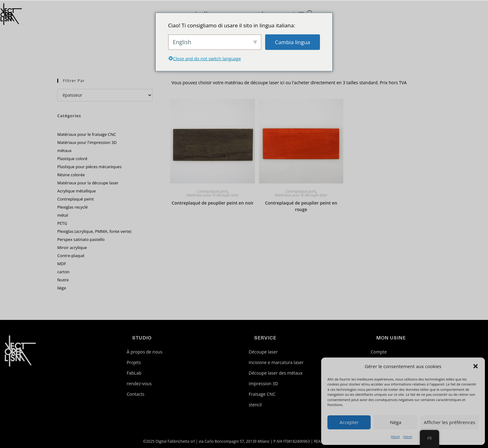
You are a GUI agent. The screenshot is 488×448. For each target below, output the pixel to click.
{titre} (395, 437)
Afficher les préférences (450, 422)
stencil (255, 405)
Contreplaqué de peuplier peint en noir (213, 203)
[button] (476, 366)
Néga (396, 422)
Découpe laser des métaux (276, 373)
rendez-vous (139, 383)
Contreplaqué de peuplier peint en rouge (301, 206)
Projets (134, 362)
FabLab (134, 373)
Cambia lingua (293, 42)
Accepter (349, 422)
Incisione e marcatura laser (276, 362)
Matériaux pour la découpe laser (213, 195)
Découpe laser (263, 352)
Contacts (136, 394)
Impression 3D (263, 383)
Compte (379, 352)
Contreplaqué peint (212, 192)
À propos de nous (145, 352)
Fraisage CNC (262, 394)
